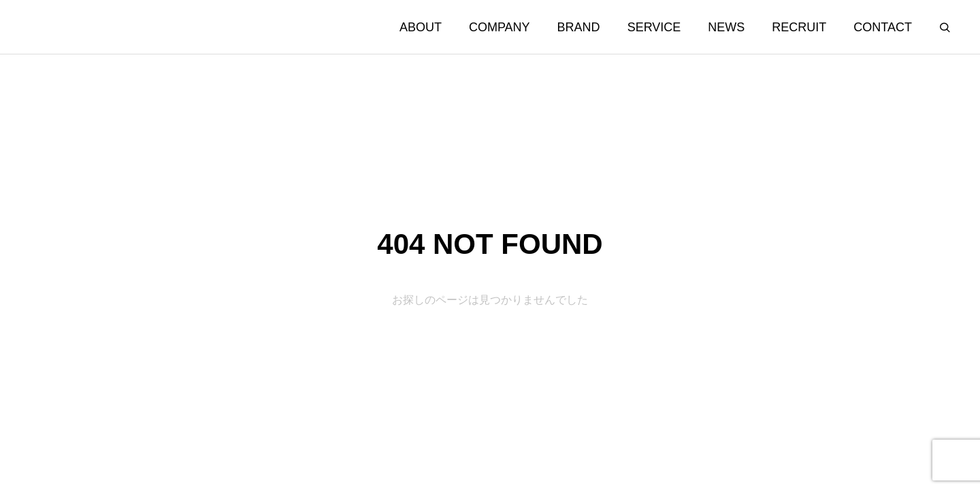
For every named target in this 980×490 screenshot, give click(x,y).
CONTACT (883, 27)
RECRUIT (799, 27)
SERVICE (654, 27)
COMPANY (500, 27)
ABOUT (421, 27)
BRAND (579, 27)
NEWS (726, 27)
